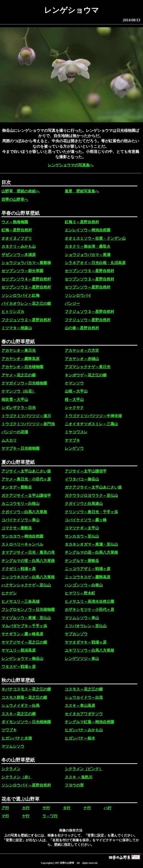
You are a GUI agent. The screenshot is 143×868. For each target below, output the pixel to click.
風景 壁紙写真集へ (82, 191)
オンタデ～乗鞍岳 (17, 487)
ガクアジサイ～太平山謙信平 (26, 496)
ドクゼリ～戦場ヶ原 (19, 569)
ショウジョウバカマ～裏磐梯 (26, 263)
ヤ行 (26, 816)
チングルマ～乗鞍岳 (82, 561)
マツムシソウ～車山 (82, 618)
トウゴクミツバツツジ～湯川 (26, 416)
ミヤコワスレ (76, 432)
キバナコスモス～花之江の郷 (26, 689)
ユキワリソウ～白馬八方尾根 (89, 650)
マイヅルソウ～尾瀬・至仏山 (26, 618)
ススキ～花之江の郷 (19, 714)
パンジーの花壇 (15, 432)
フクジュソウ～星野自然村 (88, 320)
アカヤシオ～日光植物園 (22, 367)
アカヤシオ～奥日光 (19, 350)
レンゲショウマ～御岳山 (22, 659)
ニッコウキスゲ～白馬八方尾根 (28, 577)
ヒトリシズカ (13, 312)
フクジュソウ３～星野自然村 (89, 312)
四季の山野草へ (15, 199)
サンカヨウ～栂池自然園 (22, 536)
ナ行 (87, 808)
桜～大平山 (74, 400)
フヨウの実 (74, 785)
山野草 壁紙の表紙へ (20, 191)
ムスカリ (9, 440)
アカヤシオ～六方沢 (82, 350)
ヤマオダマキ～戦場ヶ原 (86, 642)
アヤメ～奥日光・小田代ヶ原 (26, 479)
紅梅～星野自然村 (17, 230)
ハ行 (108, 808)
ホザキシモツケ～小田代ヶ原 (89, 610)
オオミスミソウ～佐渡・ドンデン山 (95, 238)
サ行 (46, 808)
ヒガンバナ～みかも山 (84, 730)
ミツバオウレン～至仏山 (86, 626)
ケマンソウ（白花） (19, 391)
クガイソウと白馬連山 (84, 504)
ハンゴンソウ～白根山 (84, 585)
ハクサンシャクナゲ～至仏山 (26, 585)
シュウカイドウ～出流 (84, 697)
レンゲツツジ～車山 (82, 659)
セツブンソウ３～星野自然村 (89, 279)
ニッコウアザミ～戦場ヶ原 (88, 569)
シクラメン (11, 769)
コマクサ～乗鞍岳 (17, 528)
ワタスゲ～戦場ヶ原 (19, 667)
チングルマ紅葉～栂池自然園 (89, 722)
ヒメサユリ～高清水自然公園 (89, 601)
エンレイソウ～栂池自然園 (88, 230)
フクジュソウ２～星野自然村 (26, 320)
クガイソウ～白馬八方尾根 (24, 512)
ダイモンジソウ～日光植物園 (26, 722)
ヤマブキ (72, 440)
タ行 (67, 808)
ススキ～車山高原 (80, 706)
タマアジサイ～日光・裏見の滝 (28, 552)
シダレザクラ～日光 (19, 408)
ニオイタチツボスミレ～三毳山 (91, 424)
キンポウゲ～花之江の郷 (86, 375)
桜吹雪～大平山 (15, 400)
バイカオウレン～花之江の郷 (26, 304)
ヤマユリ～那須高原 (19, 650)
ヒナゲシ (9, 593)
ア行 (5, 808)
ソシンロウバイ (78, 295)
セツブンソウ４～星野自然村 (26, 279)
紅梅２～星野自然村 (82, 222)
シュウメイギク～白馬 (20, 706)
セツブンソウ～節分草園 (22, 271)
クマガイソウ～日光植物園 (24, 383)
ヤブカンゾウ (76, 634)
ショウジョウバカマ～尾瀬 (88, 255)
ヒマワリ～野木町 (80, 593)
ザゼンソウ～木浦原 (19, 255)
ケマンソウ (74, 383)
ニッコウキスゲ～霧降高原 (88, 577)
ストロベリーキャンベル (22, 544)
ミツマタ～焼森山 (17, 328)
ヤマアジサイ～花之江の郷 (24, 642)
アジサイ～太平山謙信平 (86, 471)
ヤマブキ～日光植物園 (20, 448)
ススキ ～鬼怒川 (79, 777)
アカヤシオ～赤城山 (82, 359)
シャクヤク (74, 408)
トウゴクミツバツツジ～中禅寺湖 (93, 416)
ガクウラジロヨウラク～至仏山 (91, 496)
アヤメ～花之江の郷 (19, 375)
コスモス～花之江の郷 (84, 689)
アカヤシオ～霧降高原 (20, 359)
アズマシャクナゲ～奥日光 (88, 367)
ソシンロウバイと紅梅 (20, 295)
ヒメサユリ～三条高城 (20, 601)
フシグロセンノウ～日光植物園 (28, 610)
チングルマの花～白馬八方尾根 (91, 552)
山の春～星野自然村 (82, 328)
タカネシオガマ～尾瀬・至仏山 (91, 544)
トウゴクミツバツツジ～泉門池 (28, 424)
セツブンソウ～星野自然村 (88, 287)
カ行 (26, 808)
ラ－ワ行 (50, 816)
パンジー (72, 304)
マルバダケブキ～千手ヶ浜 (24, 626)
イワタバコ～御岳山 (82, 479)
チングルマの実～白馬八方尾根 (28, 561)
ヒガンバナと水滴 (17, 738)
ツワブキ (9, 730)
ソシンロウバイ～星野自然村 (26, 785)
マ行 (5, 816)
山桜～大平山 (76, 391)
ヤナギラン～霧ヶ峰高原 (22, 634)
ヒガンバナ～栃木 (80, 738)
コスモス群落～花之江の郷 (24, 697)
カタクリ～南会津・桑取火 (88, 246)
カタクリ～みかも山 (19, 246)
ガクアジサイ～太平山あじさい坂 (93, 487)
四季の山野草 (67, 863)
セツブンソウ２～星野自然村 (26, 287)
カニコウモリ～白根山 (20, 504)
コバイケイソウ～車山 (20, 520)
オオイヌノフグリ (17, 238)
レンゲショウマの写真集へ (71, 165)
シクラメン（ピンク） (84, 769)
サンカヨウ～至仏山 (82, 536)
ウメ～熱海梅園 (15, 222)
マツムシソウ (13, 746)
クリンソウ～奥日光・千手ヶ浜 (91, 512)
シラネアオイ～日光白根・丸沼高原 (95, 263)
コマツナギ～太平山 (82, 528)
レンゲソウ (74, 448)
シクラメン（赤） (17, 777)
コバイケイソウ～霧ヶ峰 (86, 520)
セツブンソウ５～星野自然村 (89, 271)
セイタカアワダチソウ (84, 714)
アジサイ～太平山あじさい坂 (26, 471)
